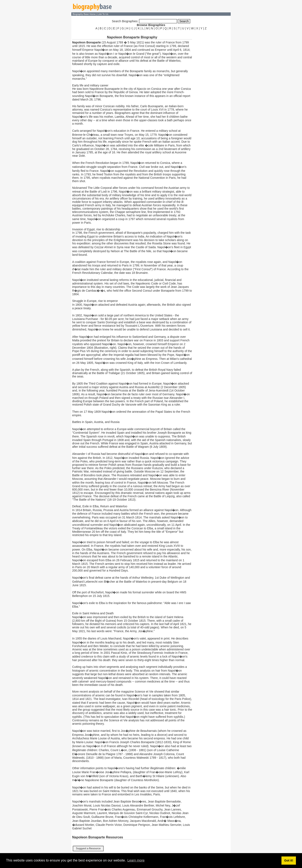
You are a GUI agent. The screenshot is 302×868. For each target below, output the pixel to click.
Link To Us (103, 14)
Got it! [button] (289, 860)
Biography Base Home (84, 14)
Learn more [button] (136, 860)
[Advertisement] (212, 94)
